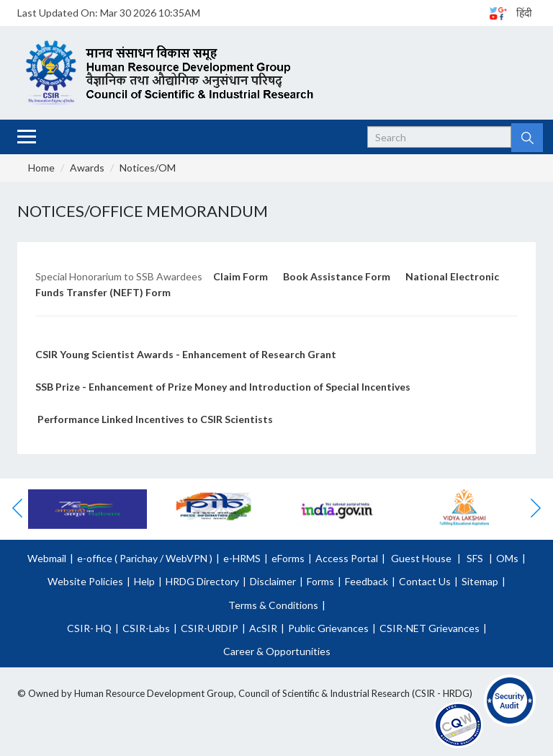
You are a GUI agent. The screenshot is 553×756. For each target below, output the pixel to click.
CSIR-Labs (146, 628)
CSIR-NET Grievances (430, 628)
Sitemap (480, 581)
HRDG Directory (202, 581)
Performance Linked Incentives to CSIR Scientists (155, 419)
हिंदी (524, 13)
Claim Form (240, 276)
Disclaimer (273, 581)
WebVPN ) (188, 558)
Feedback (367, 581)
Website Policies (85, 581)
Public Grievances (328, 628)
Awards (87, 168)
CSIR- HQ (89, 628)
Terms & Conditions (273, 605)
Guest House (421, 558)
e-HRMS (242, 558)
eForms (288, 558)
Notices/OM (148, 168)
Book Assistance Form (337, 276)
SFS (475, 558)
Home (41, 168)
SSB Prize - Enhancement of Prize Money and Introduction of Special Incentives (224, 387)
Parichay (139, 558)
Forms (320, 581)
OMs (507, 558)
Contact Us (425, 581)
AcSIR (263, 628)
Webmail (47, 558)
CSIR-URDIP (210, 628)
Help (144, 581)
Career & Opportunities (277, 651)
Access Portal (347, 558)
